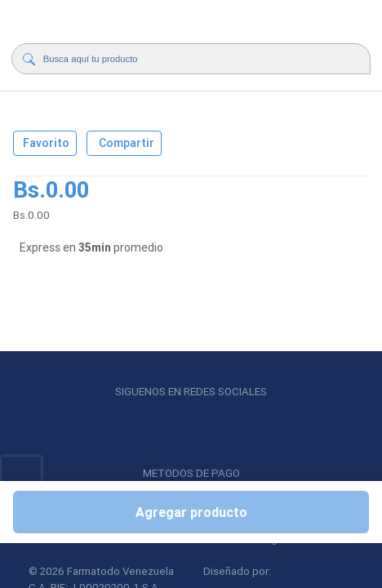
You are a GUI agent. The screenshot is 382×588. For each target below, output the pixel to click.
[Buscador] (188, 59)
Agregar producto (191, 512)
